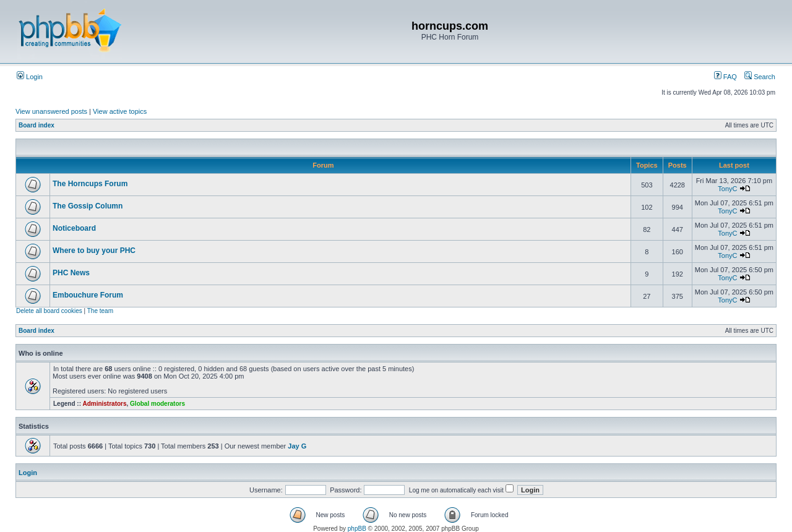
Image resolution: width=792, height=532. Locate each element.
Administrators (104, 404)
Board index (37, 125)
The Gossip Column (88, 206)
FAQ (725, 77)
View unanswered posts (51, 111)
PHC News (71, 273)
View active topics (120, 111)
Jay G (297, 446)
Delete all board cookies (49, 311)
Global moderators (157, 404)
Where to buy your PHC (94, 251)
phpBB (357, 529)
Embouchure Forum (88, 295)
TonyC (727, 189)
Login (30, 77)
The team (100, 311)
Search (760, 77)
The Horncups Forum (90, 184)
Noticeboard (74, 228)
